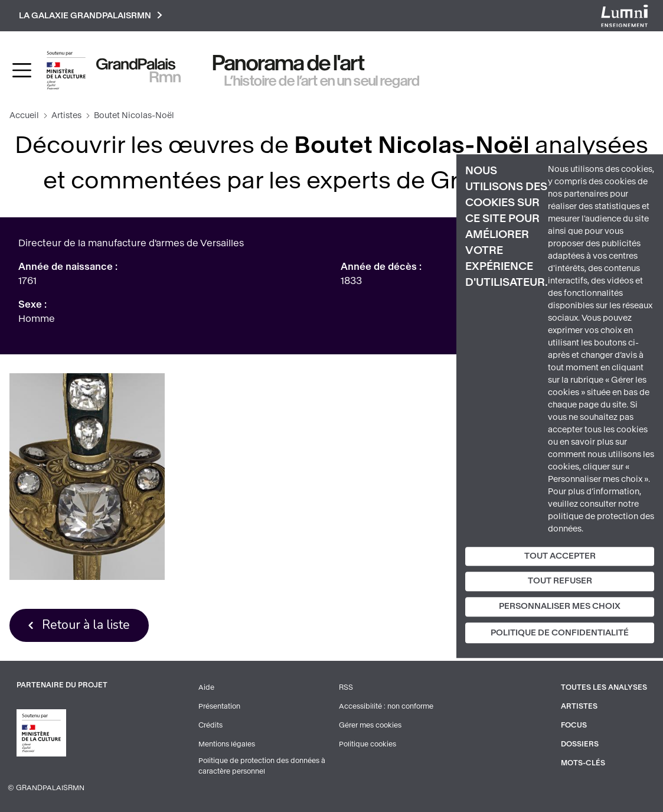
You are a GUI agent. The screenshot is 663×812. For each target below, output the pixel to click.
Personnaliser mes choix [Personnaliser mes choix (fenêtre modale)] (560, 606)
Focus (574, 725)
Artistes (66, 115)
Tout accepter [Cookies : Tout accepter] (560, 556)
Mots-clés (583, 763)
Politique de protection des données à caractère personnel (262, 766)
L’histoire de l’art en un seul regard (322, 81)
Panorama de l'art (289, 63)
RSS (346, 687)
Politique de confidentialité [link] (560, 633)
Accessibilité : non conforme (386, 706)
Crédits (210, 725)
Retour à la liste (86, 625)
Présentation (219, 706)
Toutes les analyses (604, 687)
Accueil (24, 115)
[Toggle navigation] (22, 70)
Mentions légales (227, 744)
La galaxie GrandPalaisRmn (91, 16)
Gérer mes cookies (370, 725)
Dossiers (580, 744)
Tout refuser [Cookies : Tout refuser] (560, 581)
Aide (206, 687)
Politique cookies (368, 744)
